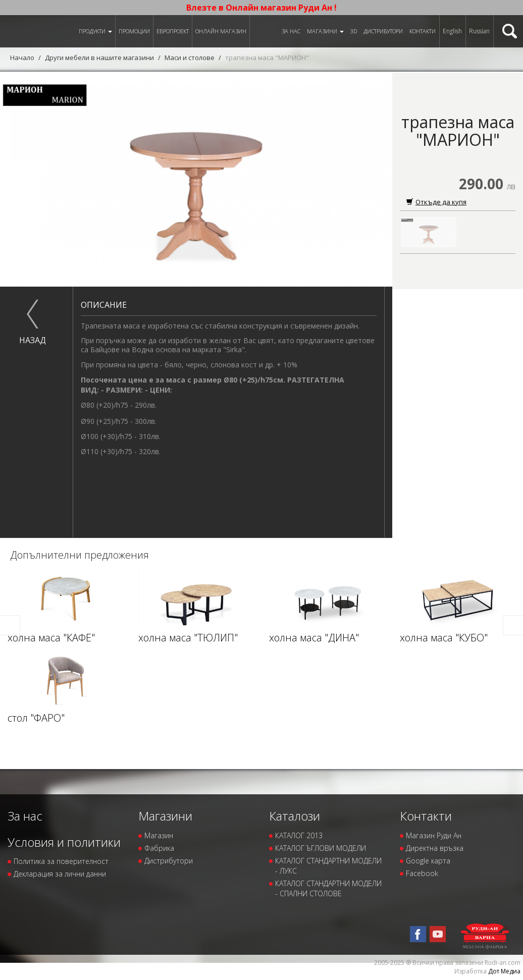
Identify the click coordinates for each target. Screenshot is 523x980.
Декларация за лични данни (60, 874)
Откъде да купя (436, 202)
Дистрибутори (383, 31)
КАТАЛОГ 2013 (299, 835)
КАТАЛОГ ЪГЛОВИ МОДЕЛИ (321, 848)
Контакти (423, 31)
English (452, 31)
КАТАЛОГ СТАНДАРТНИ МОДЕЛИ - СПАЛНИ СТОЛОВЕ (328, 888)
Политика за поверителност (61, 861)
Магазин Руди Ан (434, 835)
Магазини (325, 31)
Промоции (134, 31)
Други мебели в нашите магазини (99, 58)
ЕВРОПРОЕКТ (173, 31)
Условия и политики (64, 842)
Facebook (422, 873)
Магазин (159, 835)
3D (354, 31)
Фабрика (159, 848)
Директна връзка (435, 848)
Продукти (95, 31)
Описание (104, 305)
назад (33, 340)
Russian (479, 31)
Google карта (428, 861)
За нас (291, 31)
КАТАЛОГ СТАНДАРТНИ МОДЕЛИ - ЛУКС (328, 866)
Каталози (295, 816)
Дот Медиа (504, 971)
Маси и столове (190, 58)
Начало (22, 58)
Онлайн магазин (221, 31)
